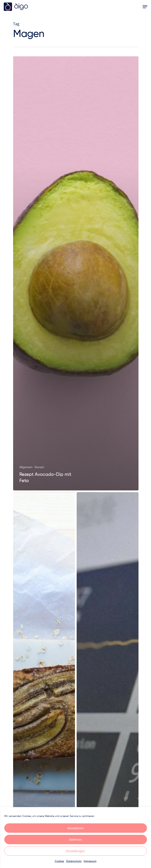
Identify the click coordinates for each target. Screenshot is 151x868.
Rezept (39, 467)
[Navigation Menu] (145, 7)
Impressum (90, 861)
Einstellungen (75, 851)
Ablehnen (75, 840)
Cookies (59, 861)
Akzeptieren (75, 828)
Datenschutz (74, 861)
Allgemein (26, 467)
